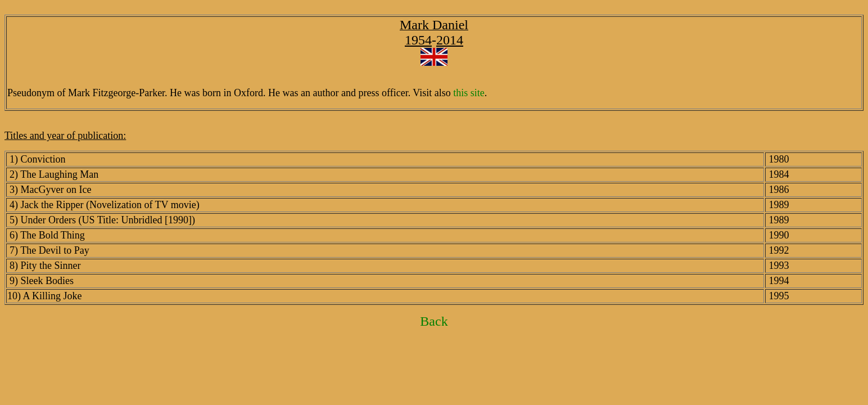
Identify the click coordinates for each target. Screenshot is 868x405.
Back (434, 321)
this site (469, 93)
